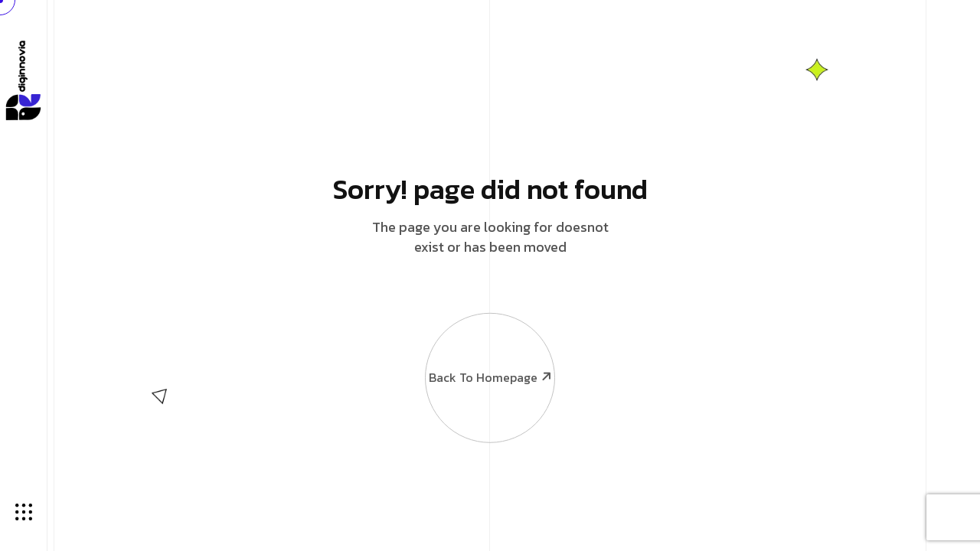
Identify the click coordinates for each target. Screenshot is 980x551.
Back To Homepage (489, 347)
